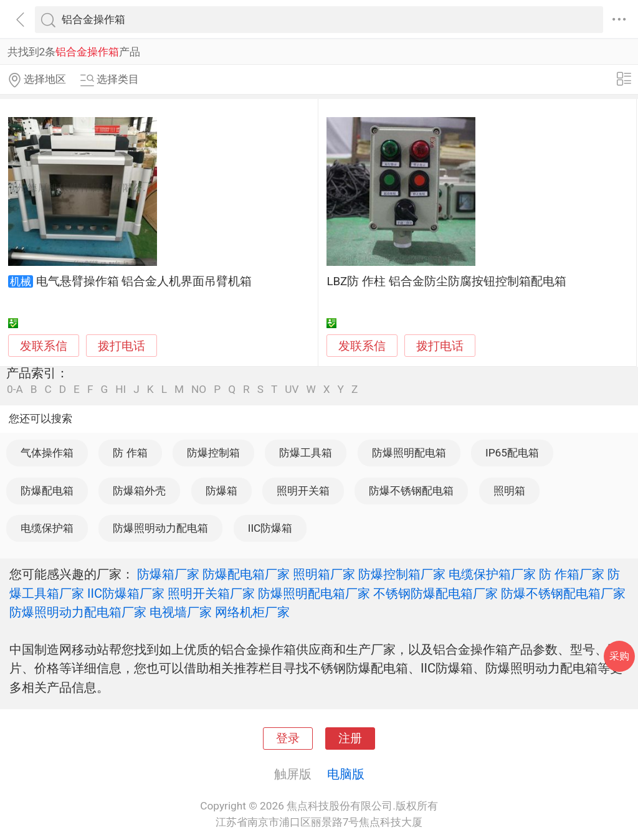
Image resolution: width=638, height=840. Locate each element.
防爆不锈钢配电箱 (411, 491)
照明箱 (509, 491)
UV (292, 389)
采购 (619, 656)
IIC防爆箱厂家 (126, 593)
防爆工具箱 (306, 453)
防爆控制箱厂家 (402, 574)
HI (121, 389)
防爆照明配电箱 (409, 453)
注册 (350, 739)
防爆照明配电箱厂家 (314, 593)
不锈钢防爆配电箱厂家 (436, 593)
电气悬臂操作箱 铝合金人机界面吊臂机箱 (144, 281)
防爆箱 (221, 491)
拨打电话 (121, 346)
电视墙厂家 (181, 612)
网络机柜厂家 (252, 612)
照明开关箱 (303, 491)
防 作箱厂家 (572, 574)
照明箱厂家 (324, 574)
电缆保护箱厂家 (492, 574)
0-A (15, 389)
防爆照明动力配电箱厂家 (78, 612)
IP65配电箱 (512, 453)
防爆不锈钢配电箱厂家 (563, 593)
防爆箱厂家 (168, 574)
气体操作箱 (47, 453)
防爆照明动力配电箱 (160, 528)
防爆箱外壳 (139, 491)
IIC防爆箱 (270, 528)
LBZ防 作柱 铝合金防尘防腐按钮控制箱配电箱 (446, 281)
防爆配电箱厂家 (246, 574)
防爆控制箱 (213, 453)
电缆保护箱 (47, 528)
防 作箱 (130, 453)
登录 (288, 739)
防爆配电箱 (47, 491)
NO (199, 389)
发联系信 (44, 346)
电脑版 (346, 774)
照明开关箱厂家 (211, 593)
